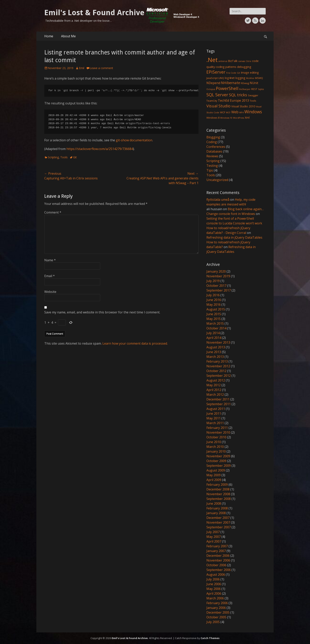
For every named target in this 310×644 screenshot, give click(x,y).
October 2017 (216, 286)
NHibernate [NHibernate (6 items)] (231, 83)
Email (50, 276)
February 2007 (217, 546)
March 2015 (215, 323)
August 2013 (216, 347)
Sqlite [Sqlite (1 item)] (261, 89)
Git (75, 157)
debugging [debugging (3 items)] (244, 67)
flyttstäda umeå (218, 200)
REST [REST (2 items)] (254, 89)
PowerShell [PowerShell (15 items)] (227, 88)
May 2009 (214, 475)
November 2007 (218, 522)
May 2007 (214, 537)
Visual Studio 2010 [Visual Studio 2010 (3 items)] (243, 106)
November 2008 (218, 494)
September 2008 (219, 499)
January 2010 (216, 451)
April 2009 (214, 480)
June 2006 (214, 584)
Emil (82, 68)
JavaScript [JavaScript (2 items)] (212, 78)
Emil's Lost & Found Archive (94, 13)
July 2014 (213, 333)
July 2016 (213, 295)
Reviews (212, 156)
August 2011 (216, 409)
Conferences (216, 147)
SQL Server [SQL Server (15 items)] (217, 95)
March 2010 (215, 447)
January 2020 (216, 271)
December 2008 (218, 489)
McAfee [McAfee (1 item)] (250, 78)
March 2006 (215, 598)
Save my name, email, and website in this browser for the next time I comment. (102, 312)
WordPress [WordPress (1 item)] (239, 118)
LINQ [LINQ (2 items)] (221, 78)
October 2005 (216, 617)
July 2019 (213, 281)
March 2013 (215, 357)
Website (50, 292)
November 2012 (218, 366)
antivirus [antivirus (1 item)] (223, 61)
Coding (212, 142)
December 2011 (218, 399)
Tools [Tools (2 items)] (253, 101)
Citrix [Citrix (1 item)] (249, 61)
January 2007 (216, 551)
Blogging (213, 137)
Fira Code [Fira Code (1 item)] (231, 73)
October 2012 (216, 371)
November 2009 (218, 456)
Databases (214, 151)
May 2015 (214, 319)
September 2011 (219, 404)
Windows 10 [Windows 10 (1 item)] (226, 118)
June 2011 (214, 413)
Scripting (53, 157)
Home (49, 36)
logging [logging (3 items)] (240, 78)
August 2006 (216, 575)
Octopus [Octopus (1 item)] (211, 89)
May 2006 (214, 589)
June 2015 (214, 314)
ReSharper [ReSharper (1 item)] (245, 89)
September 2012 (219, 376)
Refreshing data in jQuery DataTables (234, 237)
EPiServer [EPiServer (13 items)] (216, 72)
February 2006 (217, 603)
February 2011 (217, 428)
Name (50, 260)
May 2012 (214, 385)
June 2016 (214, 300)
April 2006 (214, 593)
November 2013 (218, 342)
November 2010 (218, 432)
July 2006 (213, 579)
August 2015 (216, 309)
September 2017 (219, 290)
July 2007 (213, 532)
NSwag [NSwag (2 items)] (245, 83)
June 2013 (214, 352)
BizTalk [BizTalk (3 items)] (233, 61)
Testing (212, 166)
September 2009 (219, 466)
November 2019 (218, 276)
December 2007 (218, 518)
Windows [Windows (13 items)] (253, 112)
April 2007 (214, 541)
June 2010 (214, 442)
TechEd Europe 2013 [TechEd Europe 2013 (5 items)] (233, 100)
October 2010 (216, 437)
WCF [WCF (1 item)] (228, 112)
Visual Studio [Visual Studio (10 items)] (218, 106)
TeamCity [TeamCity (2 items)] (212, 101)
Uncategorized (217, 180)
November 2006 (218, 560)
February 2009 (217, 485)
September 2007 (219, 527)
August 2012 (216, 380)
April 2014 (214, 338)
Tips (210, 170)
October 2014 (216, 328)
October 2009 (216, 461)
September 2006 (219, 570)
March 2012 (215, 395)
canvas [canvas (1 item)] (242, 61)
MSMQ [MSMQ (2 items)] (259, 78)
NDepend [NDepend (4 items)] (213, 83)
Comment (53, 212)
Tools (64, 157)
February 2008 (217, 508)
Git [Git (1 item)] (239, 73)
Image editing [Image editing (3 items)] (250, 73)
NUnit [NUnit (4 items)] (254, 83)
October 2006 (216, 565)
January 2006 (216, 608)
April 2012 (214, 390)
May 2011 (214, 418)
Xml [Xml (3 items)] (247, 118)
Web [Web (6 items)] (235, 112)
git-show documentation (134, 140)
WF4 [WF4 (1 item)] (241, 112)
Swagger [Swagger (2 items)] (253, 95)
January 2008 (216, 513)
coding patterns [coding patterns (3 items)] (226, 67)
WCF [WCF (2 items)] (223, 112)
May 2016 (214, 305)
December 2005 (218, 612)
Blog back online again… (246, 209)
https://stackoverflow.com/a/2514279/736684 (100, 149)
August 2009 (216, 470)
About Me (68, 36)
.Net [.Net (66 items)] (212, 60)
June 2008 (214, 503)
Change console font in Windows (231, 214)
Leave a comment (101, 68)
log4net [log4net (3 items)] (230, 78)
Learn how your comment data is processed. (135, 343)
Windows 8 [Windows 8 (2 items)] (213, 118)
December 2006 (218, 556)
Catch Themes (210, 638)
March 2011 (215, 423)
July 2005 (213, 622)
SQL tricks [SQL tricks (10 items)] (238, 95)
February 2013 (217, 361)
